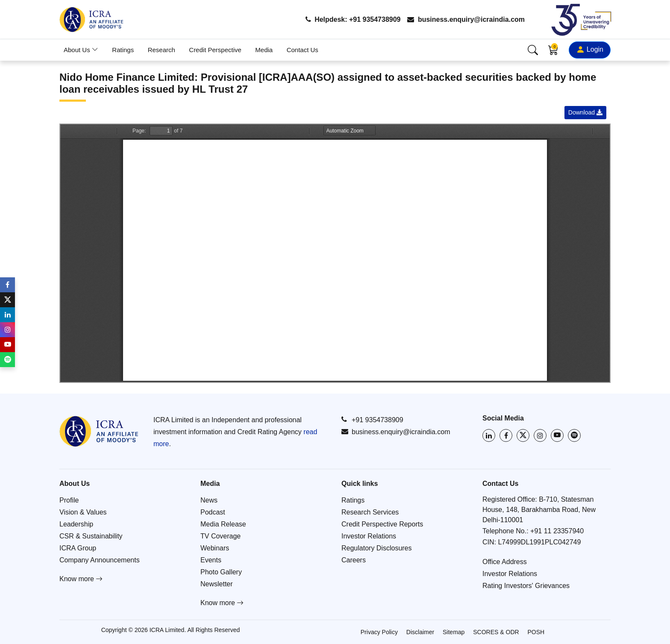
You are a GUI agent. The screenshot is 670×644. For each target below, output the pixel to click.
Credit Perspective (215, 50)
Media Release (223, 524)
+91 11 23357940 (557, 531)
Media (264, 50)
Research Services (370, 512)
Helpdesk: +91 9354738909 (353, 19)
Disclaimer (420, 632)
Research (162, 50)
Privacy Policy (379, 632)
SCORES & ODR (496, 632)
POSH (536, 632)
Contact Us (303, 50)
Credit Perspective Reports (382, 524)
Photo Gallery (221, 572)
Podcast (213, 512)
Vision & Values (83, 512)
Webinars (215, 548)
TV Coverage (220, 536)
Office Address (505, 562)
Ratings (123, 50)
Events (211, 560)
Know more (81, 579)
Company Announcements (100, 560)
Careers (354, 560)
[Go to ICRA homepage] (99, 431)
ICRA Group (78, 548)
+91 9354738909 (372, 420)
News (209, 500)
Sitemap (454, 632)
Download (585, 112)
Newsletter (217, 584)
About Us (81, 50)
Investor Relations (369, 536)
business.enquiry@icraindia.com (466, 19)
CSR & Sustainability (91, 536)
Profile (69, 500)
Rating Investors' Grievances (526, 586)
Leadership (76, 524)
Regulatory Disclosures (377, 548)
